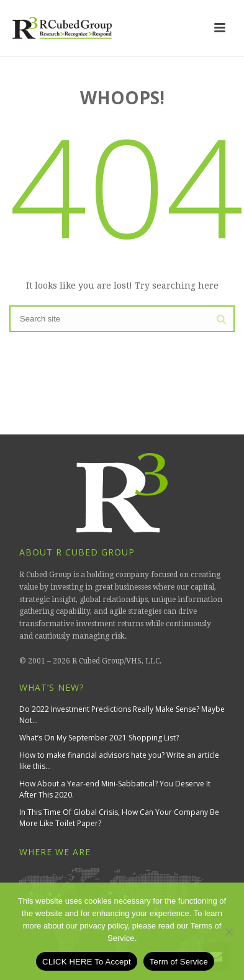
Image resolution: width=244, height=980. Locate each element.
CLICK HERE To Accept (87, 962)
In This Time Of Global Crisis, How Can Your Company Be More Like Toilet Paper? (119, 818)
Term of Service (179, 962)
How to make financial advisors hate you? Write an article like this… (119, 761)
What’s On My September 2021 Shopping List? (99, 738)
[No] (228, 932)
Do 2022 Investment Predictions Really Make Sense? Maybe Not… (122, 715)
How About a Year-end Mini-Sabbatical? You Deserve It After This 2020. (115, 789)
